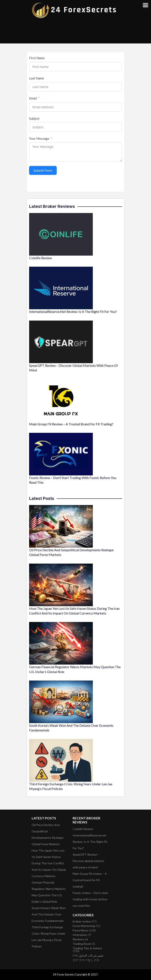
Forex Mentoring (84, 926)
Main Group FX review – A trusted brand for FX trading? (71, 424)
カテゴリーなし (83, 960)
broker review (82, 921)
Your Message (39, 138)
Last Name (37, 78)
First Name (37, 58)
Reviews (78, 939)
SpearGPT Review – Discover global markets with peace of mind (88, 861)
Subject (34, 118)
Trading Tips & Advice (87, 948)
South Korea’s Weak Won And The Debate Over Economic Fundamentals (49, 914)
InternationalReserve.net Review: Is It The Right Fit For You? (73, 312)
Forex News (80, 930)
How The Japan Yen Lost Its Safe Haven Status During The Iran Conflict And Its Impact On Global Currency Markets (49, 863)
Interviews (80, 935)
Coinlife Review (40, 258)
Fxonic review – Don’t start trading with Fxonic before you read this (90, 899)
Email (33, 98)
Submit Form (43, 170)
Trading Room (82, 944)
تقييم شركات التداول (91, 955)
